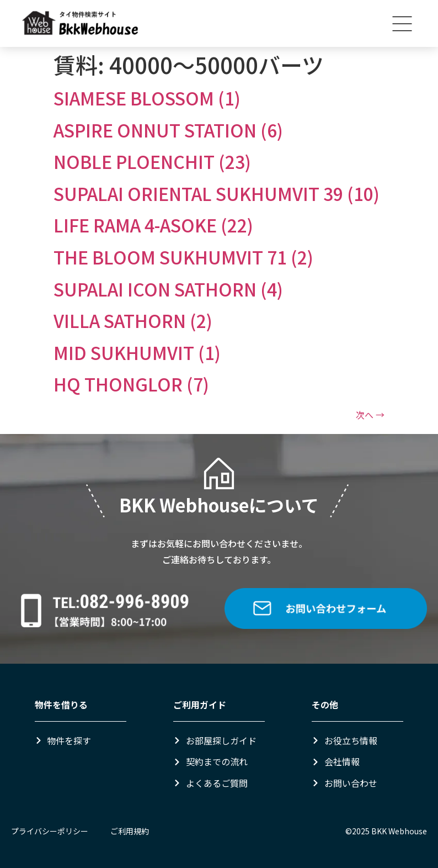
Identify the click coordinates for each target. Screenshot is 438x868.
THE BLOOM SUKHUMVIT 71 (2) (183, 257)
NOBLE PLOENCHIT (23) (152, 161)
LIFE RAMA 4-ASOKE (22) (153, 225)
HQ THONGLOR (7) (131, 384)
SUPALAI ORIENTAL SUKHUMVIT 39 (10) (217, 193)
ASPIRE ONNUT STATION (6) (168, 130)
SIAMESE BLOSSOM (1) (147, 98)
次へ (370, 415)
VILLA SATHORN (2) (133, 320)
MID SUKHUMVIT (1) (137, 352)
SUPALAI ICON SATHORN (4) (168, 289)
